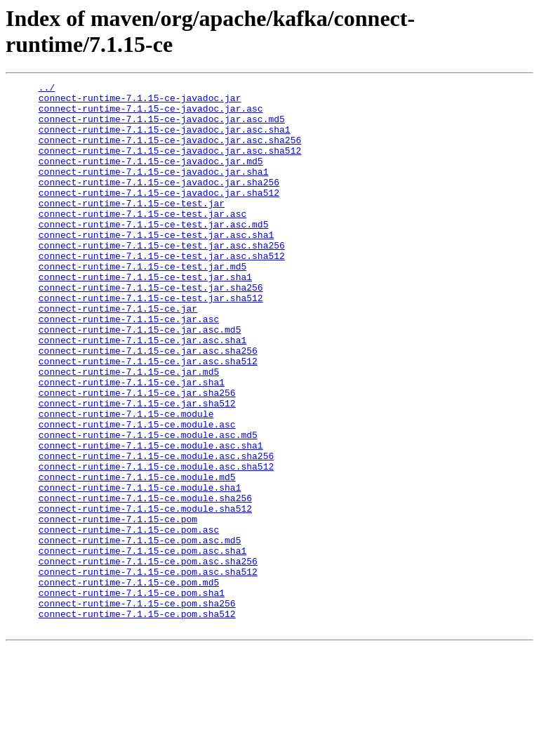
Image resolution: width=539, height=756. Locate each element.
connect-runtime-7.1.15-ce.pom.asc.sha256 (148, 658)
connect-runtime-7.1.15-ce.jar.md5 (129, 430)
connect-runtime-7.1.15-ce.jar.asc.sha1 (142, 392)
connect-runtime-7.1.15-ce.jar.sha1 (132, 443)
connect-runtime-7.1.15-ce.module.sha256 (145, 582)
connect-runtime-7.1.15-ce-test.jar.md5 (142, 304)
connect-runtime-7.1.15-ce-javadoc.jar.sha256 (159, 203)
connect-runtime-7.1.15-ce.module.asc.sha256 (156, 531)
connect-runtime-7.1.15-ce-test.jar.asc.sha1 (156, 266)
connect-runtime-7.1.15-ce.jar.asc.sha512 (148, 418)
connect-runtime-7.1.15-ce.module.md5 (137, 557)
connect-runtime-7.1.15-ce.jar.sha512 (137, 468)
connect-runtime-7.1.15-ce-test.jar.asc (142, 241)
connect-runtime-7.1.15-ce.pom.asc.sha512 (148, 670)
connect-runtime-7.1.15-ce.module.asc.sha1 (151, 519)
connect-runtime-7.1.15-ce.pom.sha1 (132, 696)
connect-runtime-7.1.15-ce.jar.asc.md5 (140, 380)
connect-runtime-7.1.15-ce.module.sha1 (140, 569)
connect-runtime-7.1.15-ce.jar (118, 354)
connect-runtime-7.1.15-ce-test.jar (132, 228)
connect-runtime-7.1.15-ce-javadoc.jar (140, 102)
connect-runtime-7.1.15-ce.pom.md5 (129, 683)
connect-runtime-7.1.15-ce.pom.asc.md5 (140, 632)
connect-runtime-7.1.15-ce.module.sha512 (145, 595)
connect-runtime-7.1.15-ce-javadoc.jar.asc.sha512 (170, 165)
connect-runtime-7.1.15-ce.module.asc (137, 493)
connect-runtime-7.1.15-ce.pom (118, 607)
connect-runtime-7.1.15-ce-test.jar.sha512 (151, 342)
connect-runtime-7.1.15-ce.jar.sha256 (137, 456)
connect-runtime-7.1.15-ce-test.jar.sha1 (145, 317)
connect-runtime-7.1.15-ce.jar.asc (129, 367)
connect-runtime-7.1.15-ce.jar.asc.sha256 (148, 405)
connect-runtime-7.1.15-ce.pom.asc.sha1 (142, 645)
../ (47, 89)
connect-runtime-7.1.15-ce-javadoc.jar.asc (151, 114)
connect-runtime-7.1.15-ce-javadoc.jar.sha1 (154, 190)
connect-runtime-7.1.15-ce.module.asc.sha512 (156, 544)
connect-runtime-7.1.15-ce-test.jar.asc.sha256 (162, 279)
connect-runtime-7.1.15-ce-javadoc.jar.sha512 (159, 215)
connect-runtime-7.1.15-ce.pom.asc (129, 620)
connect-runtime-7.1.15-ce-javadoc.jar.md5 (151, 178)
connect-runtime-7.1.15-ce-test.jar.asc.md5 (154, 253)
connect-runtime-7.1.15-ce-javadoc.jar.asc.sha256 (170, 152)
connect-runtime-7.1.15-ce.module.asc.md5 (148, 506)
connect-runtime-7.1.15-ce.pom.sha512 (137, 721)
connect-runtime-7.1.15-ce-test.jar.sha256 (151, 329)
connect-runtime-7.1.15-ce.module (126, 481)
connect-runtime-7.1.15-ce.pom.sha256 (137, 708)
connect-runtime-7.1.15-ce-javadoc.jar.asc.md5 (162, 127)
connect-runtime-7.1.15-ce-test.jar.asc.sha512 (162, 291)
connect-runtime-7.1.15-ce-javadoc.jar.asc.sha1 (165, 140)
